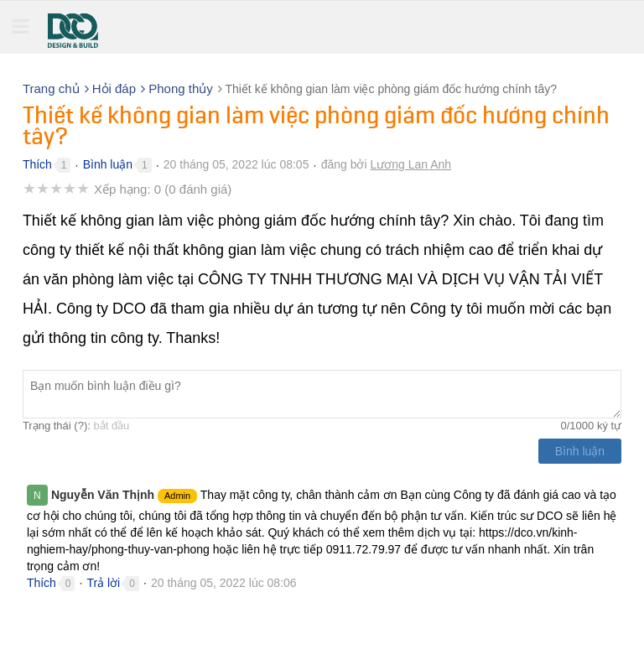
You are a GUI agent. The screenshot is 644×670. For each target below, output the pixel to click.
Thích (37, 164)
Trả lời (103, 583)
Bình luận (108, 164)
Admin (177, 496)
